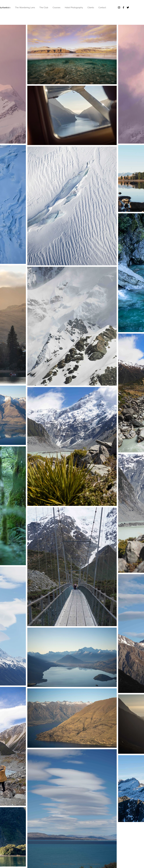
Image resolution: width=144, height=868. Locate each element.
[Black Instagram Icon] (119, 7)
